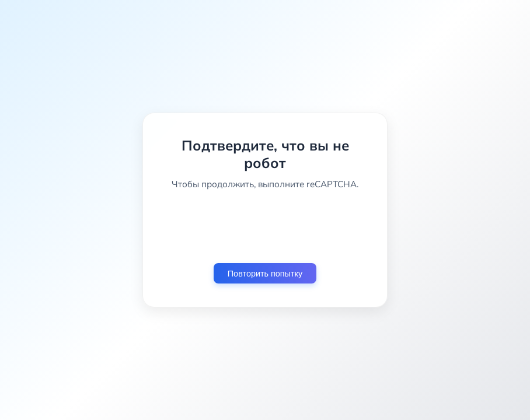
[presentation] (265, 226)
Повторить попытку (265, 274)
